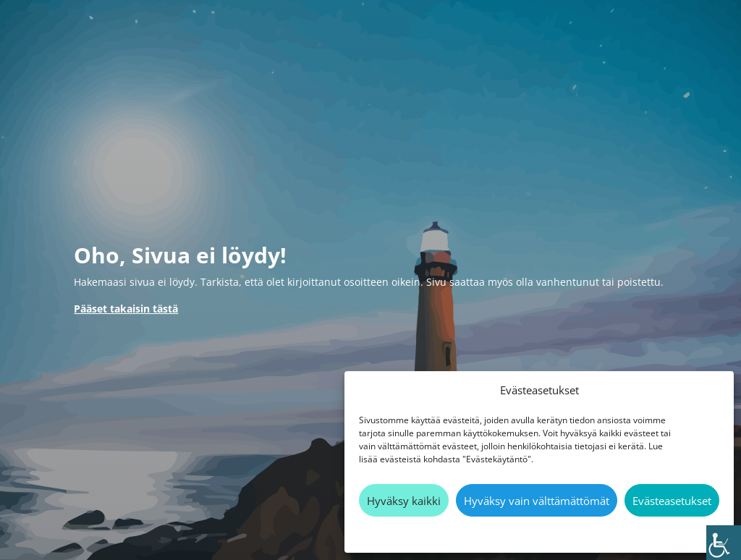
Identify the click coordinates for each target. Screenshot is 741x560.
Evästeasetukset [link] (672, 501)
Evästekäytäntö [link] (532, 533)
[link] (724, 543)
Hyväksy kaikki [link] (404, 501)
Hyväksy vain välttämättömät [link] (537, 501)
